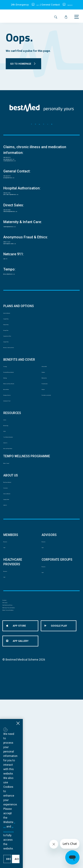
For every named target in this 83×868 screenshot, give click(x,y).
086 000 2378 (14, 160)
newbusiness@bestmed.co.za (27, 239)
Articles (8, 510)
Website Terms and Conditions (22, 777)
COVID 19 (9, 631)
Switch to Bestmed (15, 353)
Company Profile (14, 622)
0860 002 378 (73, 5)
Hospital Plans (12, 362)
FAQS (7, 528)
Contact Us (10, 546)
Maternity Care (51, 447)
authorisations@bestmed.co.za (27, 216)
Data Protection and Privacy (20, 760)
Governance (11, 604)
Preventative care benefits (58, 474)
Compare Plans (13, 398)
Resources (10, 671)
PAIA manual (10, 751)
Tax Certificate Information (20, 537)
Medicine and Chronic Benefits (17, 459)
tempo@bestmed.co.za (21, 313)
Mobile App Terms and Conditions (24, 768)
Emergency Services (16, 479)
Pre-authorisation (52, 456)
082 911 (33, 5)
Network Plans (12, 371)
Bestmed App (12, 519)
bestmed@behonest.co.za (24, 279)
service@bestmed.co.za (22, 194)
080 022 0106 (14, 211)
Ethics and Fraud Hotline (19, 555)
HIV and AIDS (50, 429)
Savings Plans (12, 380)
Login (7, 680)
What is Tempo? (13, 573)
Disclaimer (9, 742)
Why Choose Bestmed (17, 595)
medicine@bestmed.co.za (23, 171)
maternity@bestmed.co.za (23, 256)
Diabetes (47, 438)
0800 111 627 (14, 273)
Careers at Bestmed (16, 613)
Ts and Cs (43, 840)
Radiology (10, 447)
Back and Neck (13, 470)
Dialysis (46, 465)
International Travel (15, 488)
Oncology (9, 429)
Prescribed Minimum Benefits (22, 438)
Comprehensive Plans (17, 389)
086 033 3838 (14, 233)
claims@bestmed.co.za (21, 165)
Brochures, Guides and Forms (22, 407)
